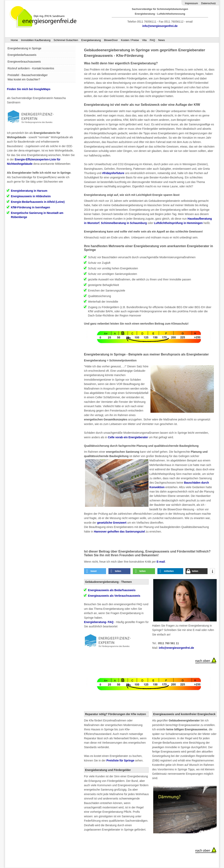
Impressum (191, 3)
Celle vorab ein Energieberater (128, 437)
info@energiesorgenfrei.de (160, 26)
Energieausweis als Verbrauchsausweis (114, 596)
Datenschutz (209, 3)
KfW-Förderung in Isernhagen (30, 207)
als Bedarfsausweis (112, 590)
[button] (95, 571)
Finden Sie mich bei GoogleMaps (29, 89)
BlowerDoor (111, 40)
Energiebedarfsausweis (22, 55)
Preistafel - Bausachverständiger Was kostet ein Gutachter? (28, 77)
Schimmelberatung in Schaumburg (124, 223)
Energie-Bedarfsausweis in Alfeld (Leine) (38, 202)
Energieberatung (91, 40)
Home (14, 40)
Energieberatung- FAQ (99, 622)
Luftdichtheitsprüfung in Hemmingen (178, 223)
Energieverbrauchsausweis (24, 62)
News (161, 40)
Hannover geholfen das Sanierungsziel (120, 532)
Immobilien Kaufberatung (36, 40)
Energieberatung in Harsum (29, 191)
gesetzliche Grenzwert (112, 523)
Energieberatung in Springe (24, 48)
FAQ (152, 40)
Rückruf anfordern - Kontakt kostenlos (31, 68)
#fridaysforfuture (113, 173)
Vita (144, 40)
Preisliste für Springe (120, 760)
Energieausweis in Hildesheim (31, 196)
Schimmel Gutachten (66, 40)
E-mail (161, 562)
